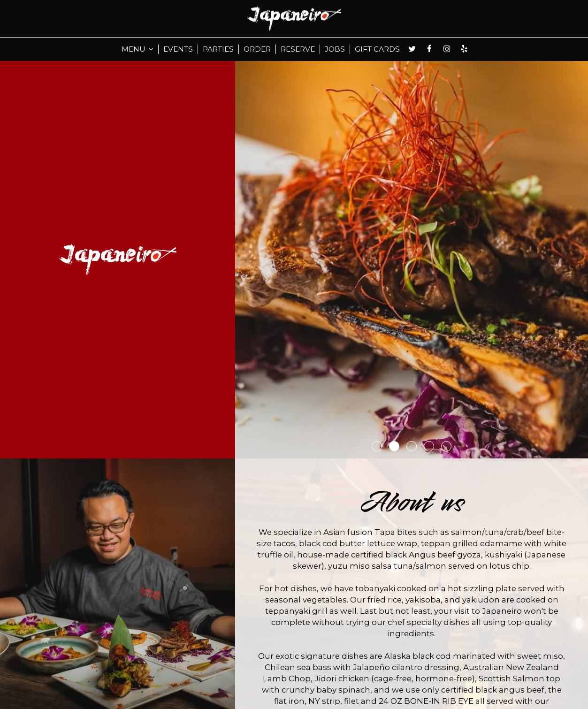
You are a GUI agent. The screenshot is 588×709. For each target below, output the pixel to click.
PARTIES (218, 49)
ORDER (257, 49)
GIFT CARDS (377, 49)
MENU (137, 49)
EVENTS (178, 49)
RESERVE (298, 49)
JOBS (335, 49)
